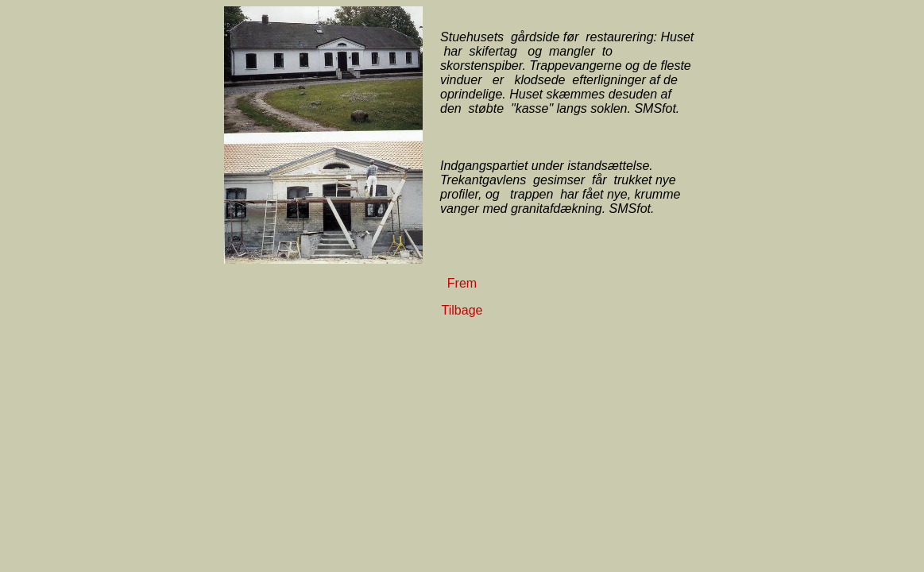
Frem (462, 283)
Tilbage (462, 310)
